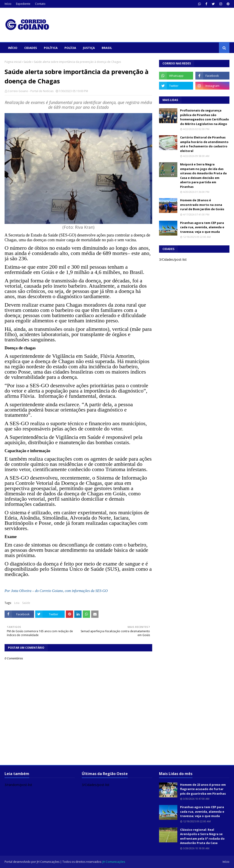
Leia (17, 603)
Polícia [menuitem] (70, 48)
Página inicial (13, 62)
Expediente (23, 4)
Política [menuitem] (51, 48)
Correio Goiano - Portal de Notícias (31, 91)
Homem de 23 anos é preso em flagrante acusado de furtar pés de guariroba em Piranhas (203, 789)
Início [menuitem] (13, 48)
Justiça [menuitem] (89, 48)
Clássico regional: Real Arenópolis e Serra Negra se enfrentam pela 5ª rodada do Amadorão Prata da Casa (202, 836)
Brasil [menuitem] (107, 48)
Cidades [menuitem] (31, 48)
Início (8, 4)
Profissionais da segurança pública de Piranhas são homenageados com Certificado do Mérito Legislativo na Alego (205, 117)
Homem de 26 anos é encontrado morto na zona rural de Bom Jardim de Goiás (202, 205)
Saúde (28, 62)
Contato (40, 4)
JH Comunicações (48, 862)
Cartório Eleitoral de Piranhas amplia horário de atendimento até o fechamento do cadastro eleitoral (204, 144)
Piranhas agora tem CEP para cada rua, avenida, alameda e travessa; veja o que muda (202, 227)
